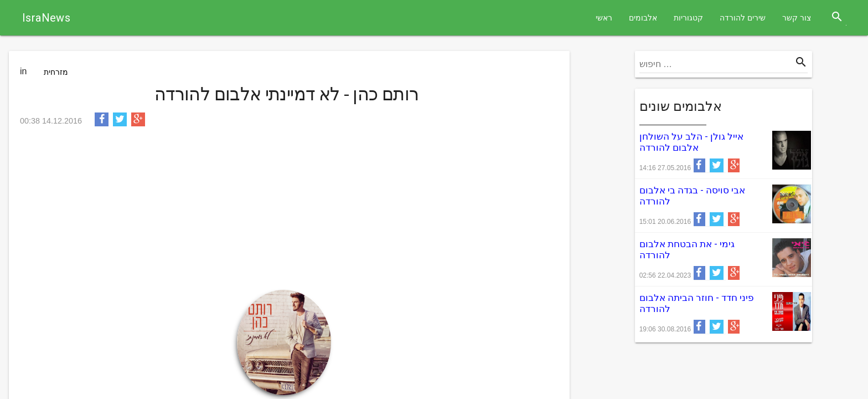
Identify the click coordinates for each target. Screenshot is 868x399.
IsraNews (46, 18)
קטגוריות (688, 18)
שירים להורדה (743, 18)
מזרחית (56, 72)
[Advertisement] (286, 212)
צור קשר (797, 18)
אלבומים (643, 18)
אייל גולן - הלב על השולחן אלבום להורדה (691, 142)
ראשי (604, 18)
